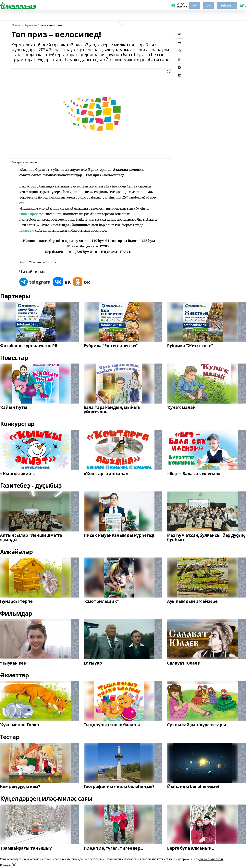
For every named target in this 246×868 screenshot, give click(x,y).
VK (195, 5)
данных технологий (210, 859)
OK (208, 5)
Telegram (227, 5)
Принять (5, 866)
